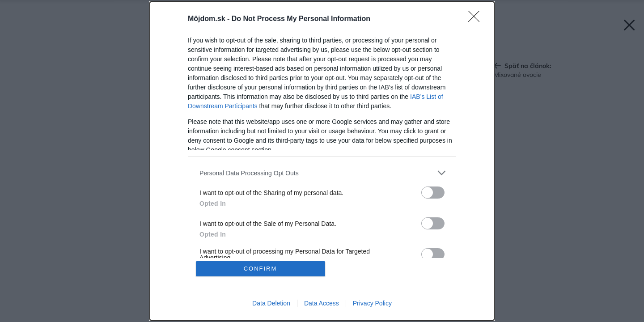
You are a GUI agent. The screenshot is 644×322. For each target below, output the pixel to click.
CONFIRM (261, 269)
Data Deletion (271, 303)
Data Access (322, 303)
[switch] (433, 193)
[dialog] (322, 161)
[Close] (477, 19)
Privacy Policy (372, 303)
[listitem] (322, 173)
